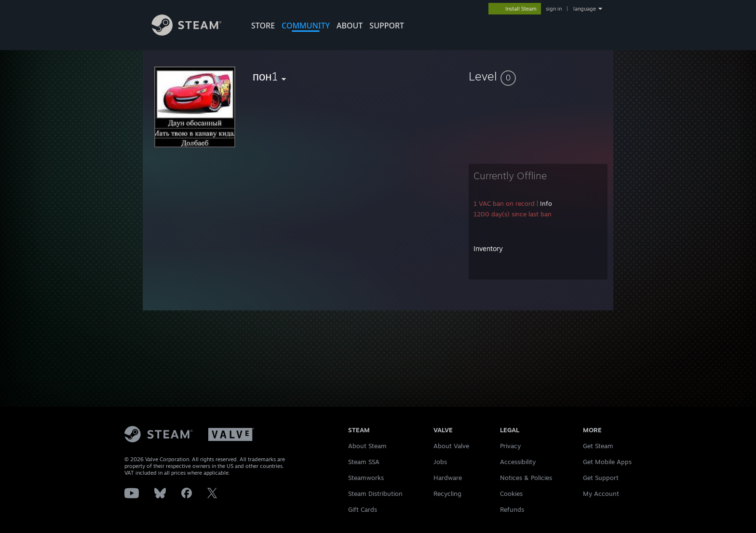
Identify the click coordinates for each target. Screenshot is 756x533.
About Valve (451, 446)
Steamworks (366, 478)
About (350, 26)
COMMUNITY (306, 26)
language (585, 9)
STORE (263, 26)
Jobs (440, 462)
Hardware (448, 478)
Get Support (601, 478)
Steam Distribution (375, 493)
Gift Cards (363, 509)
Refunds (512, 509)
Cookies (511, 493)
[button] (538, 76)
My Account (601, 493)
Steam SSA (364, 462)
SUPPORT (387, 26)
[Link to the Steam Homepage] (194, 33)
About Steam (367, 446)
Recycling (447, 493)
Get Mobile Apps (607, 462)
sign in (554, 9)
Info (546, 203)
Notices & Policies (526, 478)
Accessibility (518, 462)
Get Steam (598, 446)
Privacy (510, 446)
